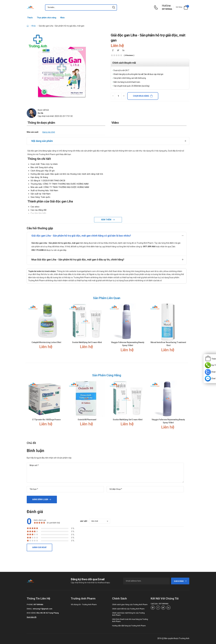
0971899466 (167, 9)
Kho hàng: (31, 613)
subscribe (180, 581)
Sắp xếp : (84, 521)
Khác (63, 18)
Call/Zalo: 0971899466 (160, 604)
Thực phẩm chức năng (46, 18)
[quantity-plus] (124, 96)
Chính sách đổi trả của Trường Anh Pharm (128, 609)
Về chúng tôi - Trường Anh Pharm (84, 604)
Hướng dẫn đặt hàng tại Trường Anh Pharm (129, 626)
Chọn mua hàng (141, 96)
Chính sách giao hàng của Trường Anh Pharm (130, 604)
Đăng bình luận (40, 499)
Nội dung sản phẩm (42, 141)
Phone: (30, 604)
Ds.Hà (40, 113)
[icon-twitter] (118, 51)
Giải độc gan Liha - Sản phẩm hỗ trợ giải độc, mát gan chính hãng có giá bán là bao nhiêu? (81, 236)
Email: (30, 609)
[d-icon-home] (28, 26)
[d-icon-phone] (157, 7)
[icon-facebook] (113, 51)
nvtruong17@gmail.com (42, 609)
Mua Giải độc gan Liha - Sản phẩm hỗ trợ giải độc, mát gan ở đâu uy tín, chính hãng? (78, 260)
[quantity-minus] (113, 96)
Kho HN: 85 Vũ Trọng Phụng (48, 613)
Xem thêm (106, 220)
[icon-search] (114, 7)
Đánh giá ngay (39, 547)
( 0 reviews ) (129, 55)
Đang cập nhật (49, 132)
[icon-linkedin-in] (123, 51)
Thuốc (30, 18)
